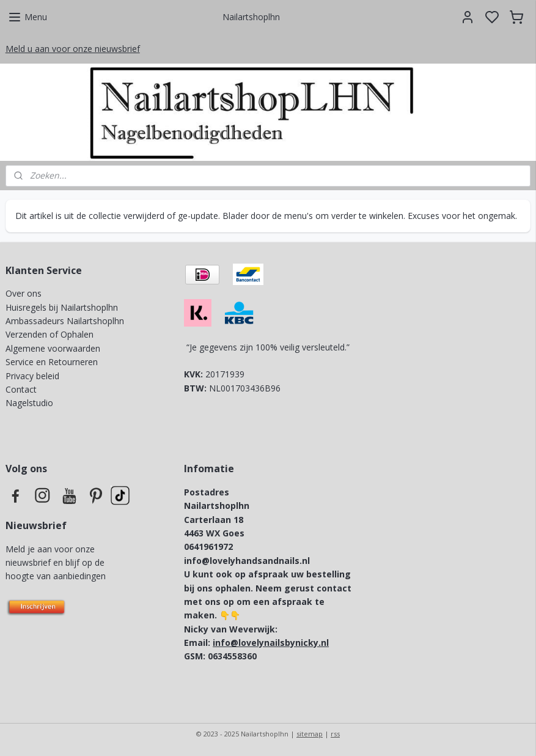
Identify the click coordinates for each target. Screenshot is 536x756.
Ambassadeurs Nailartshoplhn (65, 321)
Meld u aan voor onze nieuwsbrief (73, 49)
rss (335, 734)
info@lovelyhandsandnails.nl (247, 561)
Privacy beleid (34, 376)
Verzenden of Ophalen (50, 334)
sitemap (310, 734)
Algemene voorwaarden (53, 348)
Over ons (24, 293)
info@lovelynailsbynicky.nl (271, 643)
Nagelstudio (29, 403)
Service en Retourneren (52, 362)
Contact (21, 389)
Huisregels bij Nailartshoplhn (62, 307)
